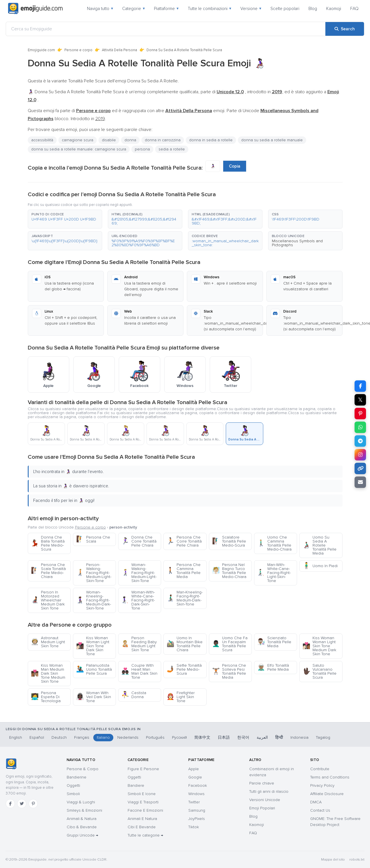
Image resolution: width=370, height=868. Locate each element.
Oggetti (73, 785)
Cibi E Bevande (142, 827)
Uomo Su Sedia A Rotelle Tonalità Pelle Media (319, 545)
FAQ (354, 9)
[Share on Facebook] (360, 386)
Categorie (133, 9)
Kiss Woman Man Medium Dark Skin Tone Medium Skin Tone (48, 673)
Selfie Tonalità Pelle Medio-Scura (184, 669)
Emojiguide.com (41, 50)
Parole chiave (262, 783)
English (16, 737)
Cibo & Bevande (82, 827)
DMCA (316, 802)
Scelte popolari (285, 9)
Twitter (194, 802)
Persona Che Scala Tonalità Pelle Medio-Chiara (48, 571)
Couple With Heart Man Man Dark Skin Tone (139, 671)
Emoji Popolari (262, 808)
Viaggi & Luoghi (81, 802)
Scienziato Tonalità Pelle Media (274, 642)
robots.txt (357, 860)
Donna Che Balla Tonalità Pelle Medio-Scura (48, 543)
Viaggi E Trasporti (143, 802)
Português (155, 737)
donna (130, 140)
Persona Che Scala (93, 539)
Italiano (103, 737)
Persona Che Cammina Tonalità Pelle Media (184, 571)
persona (142, 149)
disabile (109, 140)
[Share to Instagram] (360, 455)
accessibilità (42, 140)
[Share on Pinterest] (360, 414)
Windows (196, 794)
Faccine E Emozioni (145, 810)
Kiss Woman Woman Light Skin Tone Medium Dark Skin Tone (319, 646)
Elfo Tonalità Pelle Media (273, 667)
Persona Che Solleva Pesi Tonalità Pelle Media (229, 671)
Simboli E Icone (142, 794)
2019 (100, 119)
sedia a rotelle (172, 149)
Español (37, 737)
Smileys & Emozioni (84, 810)
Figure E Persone (143, 769)
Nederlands (128, 737)
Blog (313, 9)
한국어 (243, 737)
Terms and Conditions (330, 777)
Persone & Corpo (83, 769)
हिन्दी (279, 737)
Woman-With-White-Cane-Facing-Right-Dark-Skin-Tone (138, 600)
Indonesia (299, 737)
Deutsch (59, 737)
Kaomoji (334, 9)
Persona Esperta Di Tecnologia (46, 697)
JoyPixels (197, 819)
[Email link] (360, 482)
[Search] (345, 29)
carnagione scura (78, 140)
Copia (235, 166)
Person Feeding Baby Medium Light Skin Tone (139, 644)
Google (195, 777)
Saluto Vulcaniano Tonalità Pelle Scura (319, 671)
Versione (251, 9)
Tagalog (323, 737)
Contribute (320, 769)
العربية (262, 737)
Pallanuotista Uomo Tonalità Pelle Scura (94, 669)
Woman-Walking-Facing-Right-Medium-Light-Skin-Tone (139, 573)
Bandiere (136, 785)
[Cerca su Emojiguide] (166, 29)
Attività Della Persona (119, 50)
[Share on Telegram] (360, 441)
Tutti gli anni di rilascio (269, 791)
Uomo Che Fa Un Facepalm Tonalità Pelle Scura (230, 644)
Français (82, 737)
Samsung (197, 810)
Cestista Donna (134, 695)
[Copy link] (360, 468)
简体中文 (202, 737)
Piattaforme (166, 9)
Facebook (198, 785)
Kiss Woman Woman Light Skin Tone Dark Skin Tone (93, 646)
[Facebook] (10, 804)
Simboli (73, 794)
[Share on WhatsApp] (360, 427)
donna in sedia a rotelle (211, 140)
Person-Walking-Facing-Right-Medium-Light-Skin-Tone (94, 573)
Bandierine (77, 777)
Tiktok (194, 827)
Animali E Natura (142, 819)
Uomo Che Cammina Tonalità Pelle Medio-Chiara (274, 543)
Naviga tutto (100, 9)
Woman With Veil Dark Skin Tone (94, 697)
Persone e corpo (78, 50)
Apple (194, 769)
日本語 (224, 737)
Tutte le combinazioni (209, 9)
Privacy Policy (322, 785)
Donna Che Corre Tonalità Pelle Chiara (139, 541)
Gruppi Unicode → (82, 835)
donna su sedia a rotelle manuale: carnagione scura (79, 149)
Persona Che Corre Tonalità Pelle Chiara (184, 541)
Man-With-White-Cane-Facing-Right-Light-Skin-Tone (274, 573)
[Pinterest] (33, 804)
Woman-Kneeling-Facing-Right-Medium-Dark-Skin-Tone (94, 600)
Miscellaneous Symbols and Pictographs (297, 243)
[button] (65, 219)
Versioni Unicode (265, 800)
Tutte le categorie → (145, 835)
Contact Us (320, 810)
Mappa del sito (333, 860)
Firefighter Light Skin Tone (181, 697)
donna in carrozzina (163, 140)
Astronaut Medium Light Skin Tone (48, 642)
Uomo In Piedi (320, 566)
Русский (179, 737)
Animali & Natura (82, 819)
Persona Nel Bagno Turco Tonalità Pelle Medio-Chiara (229, 571)
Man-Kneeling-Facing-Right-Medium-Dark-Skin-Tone (185, 598)
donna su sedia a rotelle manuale (272, 140)
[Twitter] (22, 804)
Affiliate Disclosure (327, 794)
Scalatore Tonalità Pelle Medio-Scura (229, 541)
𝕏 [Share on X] (360, 400)
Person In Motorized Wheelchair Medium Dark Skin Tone (48, 600)
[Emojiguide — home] (35, 9)
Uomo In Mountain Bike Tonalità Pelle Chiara (185, 644)
